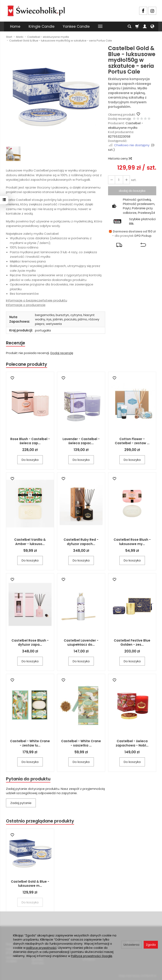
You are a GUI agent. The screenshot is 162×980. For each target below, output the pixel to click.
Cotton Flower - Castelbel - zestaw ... (132, 441)
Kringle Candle (42, 26)
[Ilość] (119, 180)
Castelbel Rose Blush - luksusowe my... (132, 542)
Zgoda (151, 945)
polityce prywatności (41, 948)
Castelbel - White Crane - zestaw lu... (30, 743)
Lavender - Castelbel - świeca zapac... (81, 441)
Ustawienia (131, 945)
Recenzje (16, 343)
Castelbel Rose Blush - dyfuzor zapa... (30, 642)
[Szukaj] (129, 26)
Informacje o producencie (26, 305)
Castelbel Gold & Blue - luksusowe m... (30, 884)
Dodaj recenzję (62, 353)
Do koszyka (30, 460)
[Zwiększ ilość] (112, 180)
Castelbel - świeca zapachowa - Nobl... (132, 743)
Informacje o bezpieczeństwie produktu (37, 300)
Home (15, 26)
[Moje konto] (145, 26)
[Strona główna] (36, 10)
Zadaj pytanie (21, 803)
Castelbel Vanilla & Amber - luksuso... (30, 542)
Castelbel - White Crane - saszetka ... (81, 743)
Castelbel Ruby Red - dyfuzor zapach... (81, 542)
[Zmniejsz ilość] (126, 180)
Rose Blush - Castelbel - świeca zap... (30, 441)
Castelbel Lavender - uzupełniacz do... (81, 642)
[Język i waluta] (152, 26)
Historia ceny (120, 158)
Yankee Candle (76, 26)
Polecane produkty (27, 364)
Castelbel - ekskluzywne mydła (126, 125)
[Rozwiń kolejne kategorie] (100, 26)
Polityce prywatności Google (92, 956)
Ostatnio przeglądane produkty (40, 821)
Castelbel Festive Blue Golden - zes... (132, 642)
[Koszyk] (137, 26)
